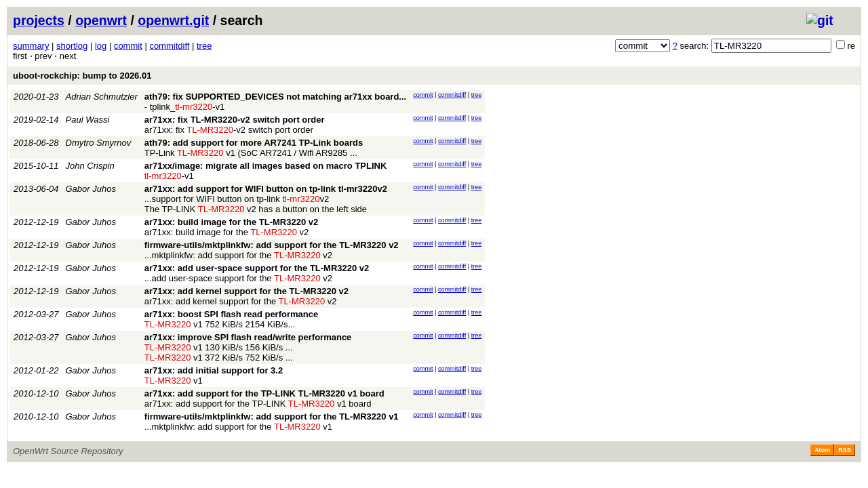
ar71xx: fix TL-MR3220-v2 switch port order (235, 120)
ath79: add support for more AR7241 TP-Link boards (254, 143)
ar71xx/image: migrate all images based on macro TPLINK (266, 166)
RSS (845, 450)
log (101, 46)
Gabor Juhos (91, 189)
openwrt (101, 20)
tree (204, 46)
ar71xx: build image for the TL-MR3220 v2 (231, 222)
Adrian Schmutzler (102, 97)
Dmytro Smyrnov (99, 143)
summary (31, 46)
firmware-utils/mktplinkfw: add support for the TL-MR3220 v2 (272, 245)
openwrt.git (173, 20)
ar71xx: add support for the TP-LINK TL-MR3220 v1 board (264, 393)
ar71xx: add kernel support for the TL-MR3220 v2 (246, 291)
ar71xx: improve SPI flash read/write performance (248, 337)
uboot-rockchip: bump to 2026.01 (82, 76)
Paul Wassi (88, 120)
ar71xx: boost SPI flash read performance (231, 314)
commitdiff (169, 46)
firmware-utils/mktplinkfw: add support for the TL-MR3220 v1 (272, 416)
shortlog (72, 46)
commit (128, 46)
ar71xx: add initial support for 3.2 (214, 370)
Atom (822, 450)
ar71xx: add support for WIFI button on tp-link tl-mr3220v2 (266, 189)
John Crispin (90, 166)
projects (39, 20)
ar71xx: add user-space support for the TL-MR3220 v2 (257, 268)
